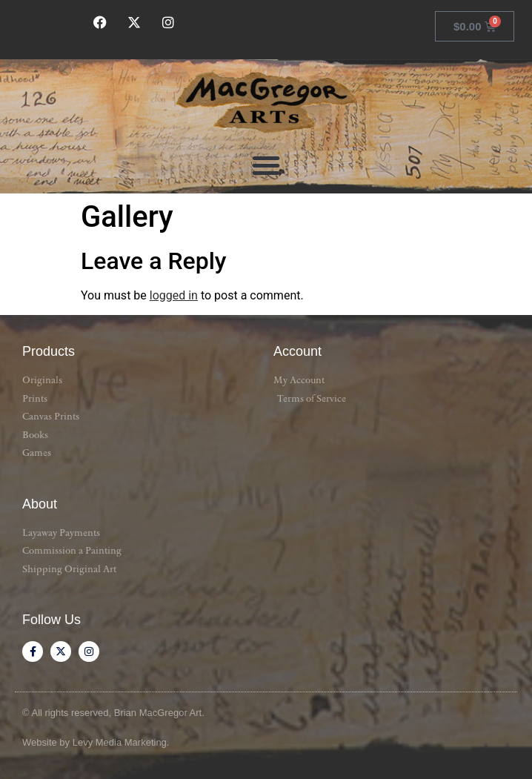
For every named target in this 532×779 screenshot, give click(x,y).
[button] (266, 165)
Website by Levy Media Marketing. (96, 742)
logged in (174, 295)
